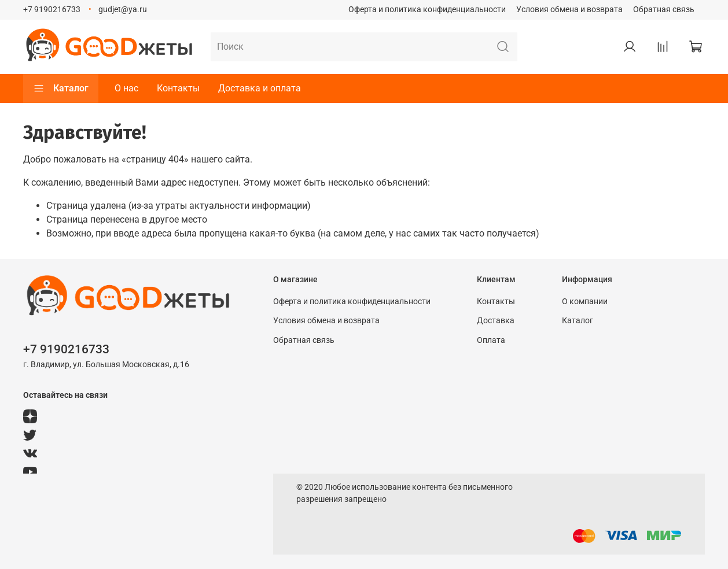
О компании (585, 302)
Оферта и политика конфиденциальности (427, 10)
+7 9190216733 (52, 10)
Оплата (491, 340)
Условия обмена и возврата (569, 10)
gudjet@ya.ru (123, 10)
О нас (126, 88)
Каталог (61, 88)
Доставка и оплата (260, 88)
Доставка (496, 321)
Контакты (178, 88)
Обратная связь (664, 10)
